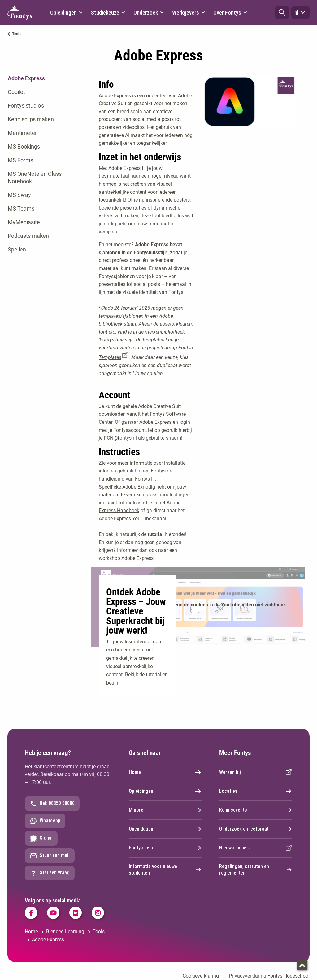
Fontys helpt (165, 848)
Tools (17, 34)
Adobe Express (26, 78)
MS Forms (20, 160)
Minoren (165, 810)
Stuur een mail (50, 856)
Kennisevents (256, 810)
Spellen (17, 249)
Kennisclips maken (31, 119)
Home (165, 772)
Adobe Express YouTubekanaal (132, 519)
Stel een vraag (50, 873)
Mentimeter (22, 133)
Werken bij (256, 772)
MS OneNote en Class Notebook (35, 177)
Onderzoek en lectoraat (256, 829)
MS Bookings (24, 146)
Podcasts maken (28, 236)
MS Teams (21, 208)
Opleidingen (165, 791)
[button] (282, 12)
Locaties (256, 791)
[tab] (40, 78)
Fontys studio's (26, 106)
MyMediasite (24, 222)
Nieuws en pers (256, 848)
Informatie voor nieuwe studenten (165, 870)
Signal (41, 838)
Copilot (16, 92)
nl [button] (300, 12)
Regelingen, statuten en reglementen (256, 870)
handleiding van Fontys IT (127, 479)
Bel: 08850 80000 (52, 804)
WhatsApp (45, 821)
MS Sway (19, 195)
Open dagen (165, 829)
